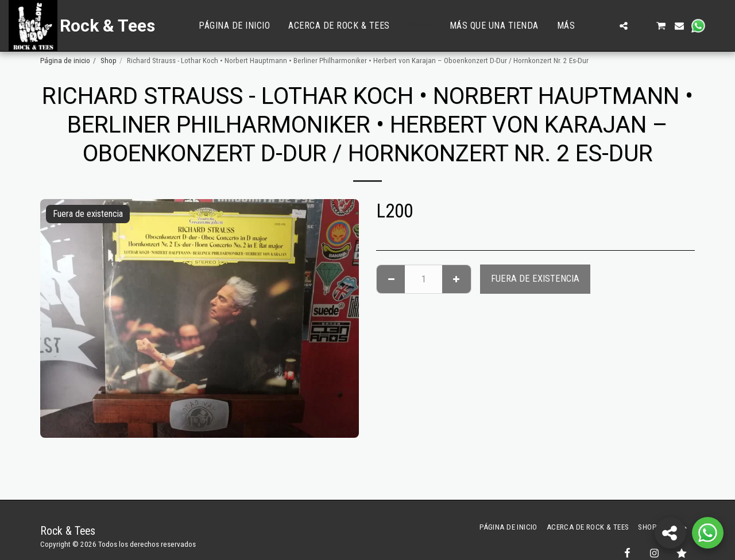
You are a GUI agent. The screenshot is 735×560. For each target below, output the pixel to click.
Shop (109, 61)
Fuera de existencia (535, 279)
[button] (605, 26)
